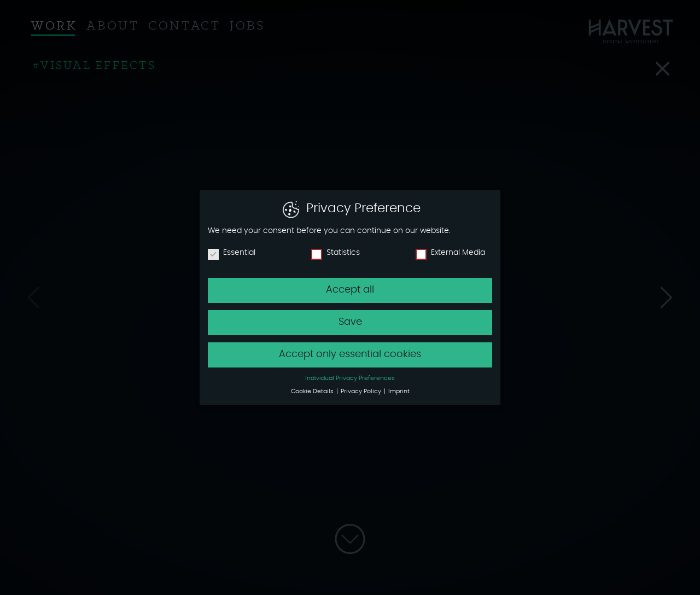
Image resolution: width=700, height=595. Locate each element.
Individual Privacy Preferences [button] (350, 377)
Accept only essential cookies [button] (350, 353)
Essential (232, 252)
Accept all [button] (350, 289)
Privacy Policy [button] (362, 391)
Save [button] (350, 321)
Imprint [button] (399, 391)
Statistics (336, 252)
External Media (450, 252)
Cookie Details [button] (313, 391)
